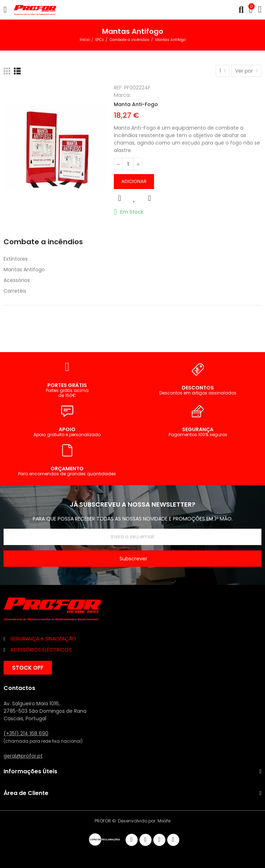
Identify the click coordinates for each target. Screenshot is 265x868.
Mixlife (164, 821)
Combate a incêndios (43, 242)
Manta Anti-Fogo (136, 104)
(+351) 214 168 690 (26, 733)
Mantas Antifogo (24, 270)
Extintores (16, 259)
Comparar (149, 198)
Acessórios (17, 280)
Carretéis (15, 291)
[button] (28, 668)
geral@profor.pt (23, 756)
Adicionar (134, 181)
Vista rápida (120, 198)
